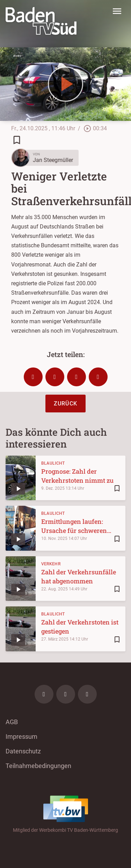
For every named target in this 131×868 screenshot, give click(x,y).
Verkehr (51, 564)
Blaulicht (53, 463)
